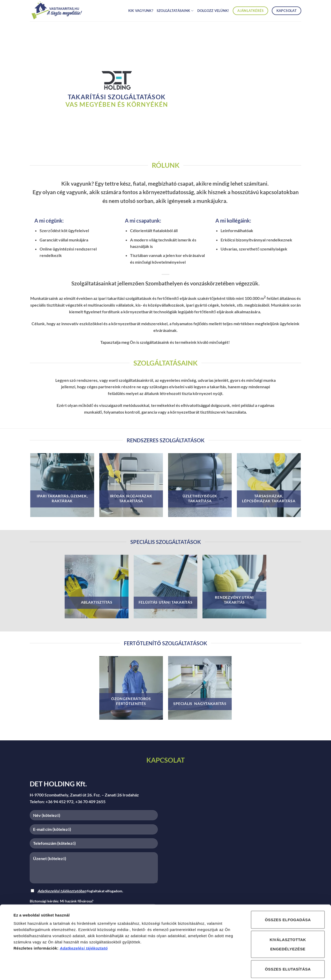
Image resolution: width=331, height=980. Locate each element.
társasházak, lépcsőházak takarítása (269, 498)
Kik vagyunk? (141, 11)
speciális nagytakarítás (200, 704)
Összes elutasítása (288, 944)
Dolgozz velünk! (213, 11)
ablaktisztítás (97, 602)
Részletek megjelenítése (240, 970)
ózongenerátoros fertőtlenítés (131, 701)
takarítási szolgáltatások (117, 97)
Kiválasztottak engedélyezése (288, 920)
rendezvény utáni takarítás (234, 600)
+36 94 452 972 (59, 802)
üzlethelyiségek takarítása (200, 498)
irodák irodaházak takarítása (131, 498)
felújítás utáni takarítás (166, 602)
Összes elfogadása (288, 895)
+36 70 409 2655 (90, 802)
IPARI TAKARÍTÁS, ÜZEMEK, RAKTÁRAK (62, 498)
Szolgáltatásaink (175, 11)
